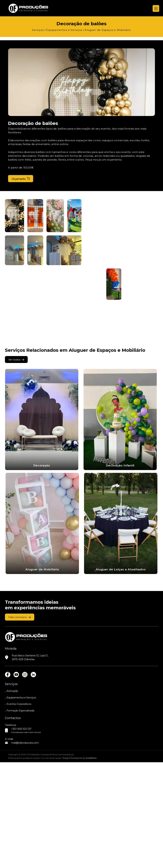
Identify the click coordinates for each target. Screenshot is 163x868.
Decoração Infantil (120, 466)
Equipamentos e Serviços (21, 802)
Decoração (42, 466)
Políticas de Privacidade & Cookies (24, 864)
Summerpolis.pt (66, 860)
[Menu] (156, 8)
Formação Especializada (20, 816)
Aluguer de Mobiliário (46, 570)
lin (33, 779)
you (16, 779)
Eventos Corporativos (19, 809)
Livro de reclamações (51, 864)
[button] (15, 216)
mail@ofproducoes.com (25, 849)
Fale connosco (18, 721)
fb (8, 779)
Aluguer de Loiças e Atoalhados (47, 674)
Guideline (91, 864)
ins (25, 779)
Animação (12, 796)
